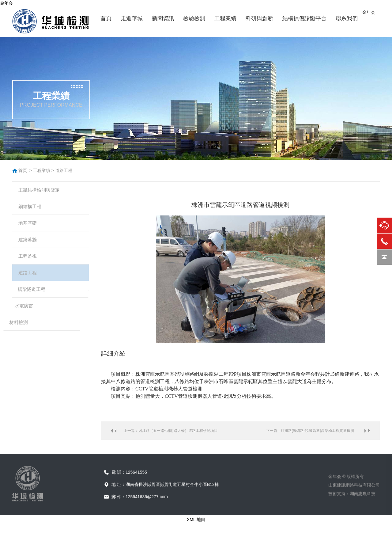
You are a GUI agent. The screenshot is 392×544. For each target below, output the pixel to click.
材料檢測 (30, 340)
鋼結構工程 (32, 209)
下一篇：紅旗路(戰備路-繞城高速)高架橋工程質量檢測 (310, 431)
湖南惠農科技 (363, 510)
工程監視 (23, 266)
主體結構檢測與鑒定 (42, 191)
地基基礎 (30, 228)
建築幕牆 (28, 247)
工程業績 (42, 170)
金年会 (6, 3)
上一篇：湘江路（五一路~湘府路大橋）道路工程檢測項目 (171, 431)
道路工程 (64, 170)
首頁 (23, 170)
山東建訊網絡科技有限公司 (354, 501)
